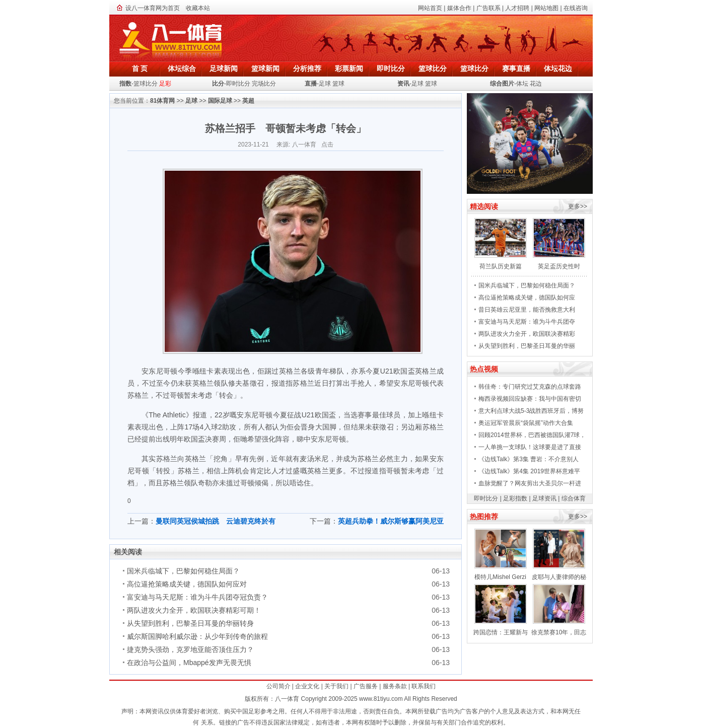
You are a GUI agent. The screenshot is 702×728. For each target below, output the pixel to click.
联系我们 (424, 686)
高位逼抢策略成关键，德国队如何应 (527, 298)
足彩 (165, 84)
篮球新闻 (265, 68)
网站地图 (546, 8)
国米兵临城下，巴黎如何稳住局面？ (183, 571)
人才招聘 (517, 8)
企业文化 (307, 686)
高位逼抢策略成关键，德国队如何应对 (187, 584)
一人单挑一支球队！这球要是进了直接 (530, 447)
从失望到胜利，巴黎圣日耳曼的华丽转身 (190, 623)
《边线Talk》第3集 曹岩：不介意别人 (529, 459)
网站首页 (430, 8)
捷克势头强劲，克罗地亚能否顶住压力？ (190, 649)
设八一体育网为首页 (153, 8)
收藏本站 (198, 8)
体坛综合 (182, 68)
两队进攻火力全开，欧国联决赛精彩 (527, 334)
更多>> (578, 206)
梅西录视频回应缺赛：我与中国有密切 (530, 399)
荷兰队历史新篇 (501, 266)
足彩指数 (515, 498)
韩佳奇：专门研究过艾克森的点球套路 (530, 387)
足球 (325, 84)
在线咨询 (576, 8)
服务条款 (395, 686)
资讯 (403, 84)
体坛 (522, 84)
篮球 (338, 84)
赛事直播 (516, 68)
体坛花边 (558, 68)
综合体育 (574, 498)
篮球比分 (433, 68)
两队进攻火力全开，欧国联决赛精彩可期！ (194, 610)
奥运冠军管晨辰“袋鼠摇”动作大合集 (526, 423)
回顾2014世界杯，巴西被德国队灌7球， (532, 435)
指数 (125, 84)
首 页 (140, 68)
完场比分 (264, 84)
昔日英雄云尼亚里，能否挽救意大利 (527, 310)
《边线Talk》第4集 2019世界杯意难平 (529, 471)
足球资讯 (544, 498)
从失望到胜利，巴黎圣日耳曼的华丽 (527, 346)
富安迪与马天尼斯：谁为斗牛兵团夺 (527, 322)
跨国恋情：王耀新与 (501, 632)
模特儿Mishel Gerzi (500, 577)
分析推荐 (307, 68)
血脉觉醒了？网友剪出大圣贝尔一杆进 (530, 483)
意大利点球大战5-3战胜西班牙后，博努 (531, 411)
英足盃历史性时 (559, 266)
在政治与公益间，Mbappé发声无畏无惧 (189, 663)
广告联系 (488, 8)
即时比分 (391, 68)
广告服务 (366, 686)
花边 (536, 84)
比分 (218, 84)
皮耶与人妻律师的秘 (559, 577)
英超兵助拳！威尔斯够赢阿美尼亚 (391, 521)
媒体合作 (459, 8)
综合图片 (502, 84)
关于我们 (336, 686)
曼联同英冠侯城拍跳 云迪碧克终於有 (216, 521)
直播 (311, 84)
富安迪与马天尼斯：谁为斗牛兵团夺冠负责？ (197, 597)
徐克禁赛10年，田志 (559, 632)
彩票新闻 (349, 68)
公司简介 (278, 686)
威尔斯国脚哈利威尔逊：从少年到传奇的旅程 (197, 636)
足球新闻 (224, 68)
